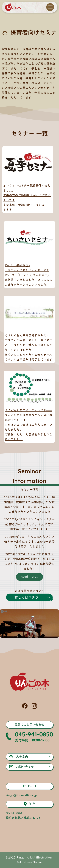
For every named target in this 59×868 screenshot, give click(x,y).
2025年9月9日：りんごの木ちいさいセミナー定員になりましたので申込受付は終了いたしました (29, 542)
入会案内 (19, 757)
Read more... (30, 577)
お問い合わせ (22, 767)
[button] (26, 634)
